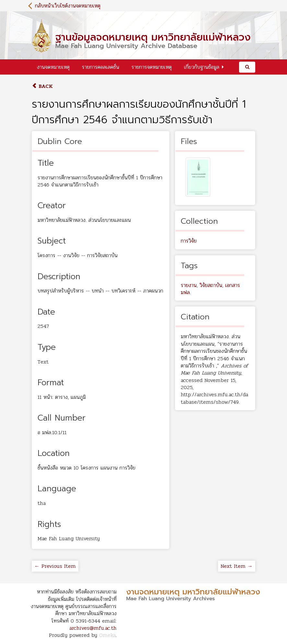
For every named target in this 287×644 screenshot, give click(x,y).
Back (42, 86)
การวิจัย (189, 241)
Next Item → (237, 566)
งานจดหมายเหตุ (53, 67)
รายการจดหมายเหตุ (152, 67)
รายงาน (189, 285)
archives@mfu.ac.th (93, 628)
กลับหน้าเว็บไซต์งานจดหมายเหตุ (68, 6)
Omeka (107, 635)
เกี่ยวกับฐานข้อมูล (202, 67)
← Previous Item (55, 566)
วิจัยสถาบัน (211, 285)
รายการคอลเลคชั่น (101, 67)
